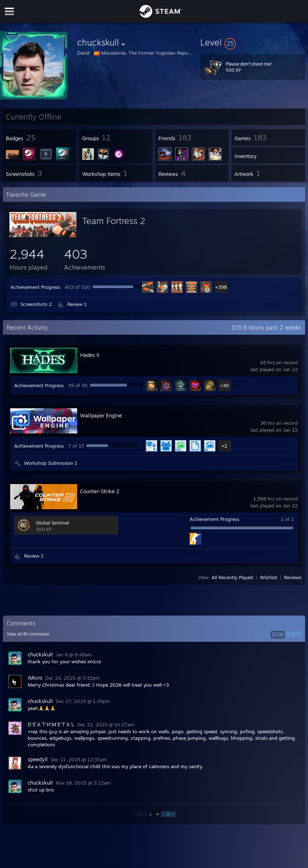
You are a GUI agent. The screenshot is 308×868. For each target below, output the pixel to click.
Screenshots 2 (36, 304)
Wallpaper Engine (101, 415)
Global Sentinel (52, 523)
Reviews (293, 577)
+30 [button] (224, 385)
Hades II (90, 355)
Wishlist (268, 577)
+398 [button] (221, 287)
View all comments (28, 634)
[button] (253, 42)
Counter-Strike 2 (100, 491)
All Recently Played (232, 577)
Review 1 (77, 304)
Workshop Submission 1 (51, 463)
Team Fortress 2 (114, 221)
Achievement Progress (35, 287)
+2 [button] (224, 446)
